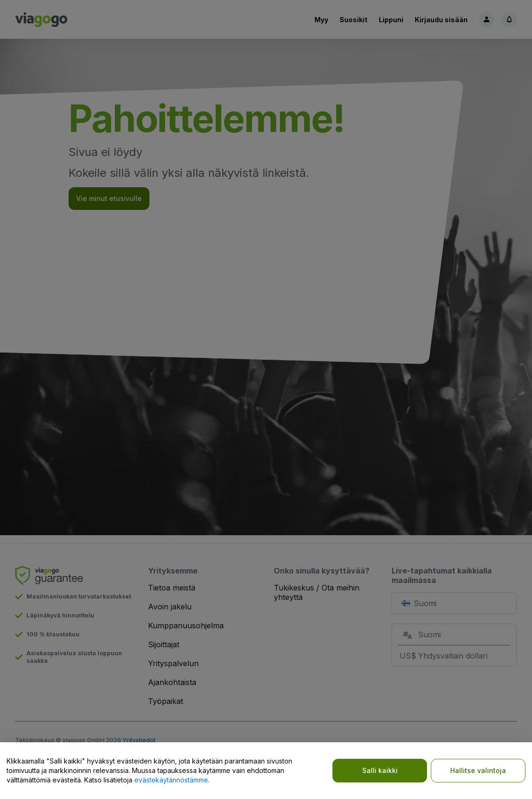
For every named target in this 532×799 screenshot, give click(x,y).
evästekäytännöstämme (171, 780)
